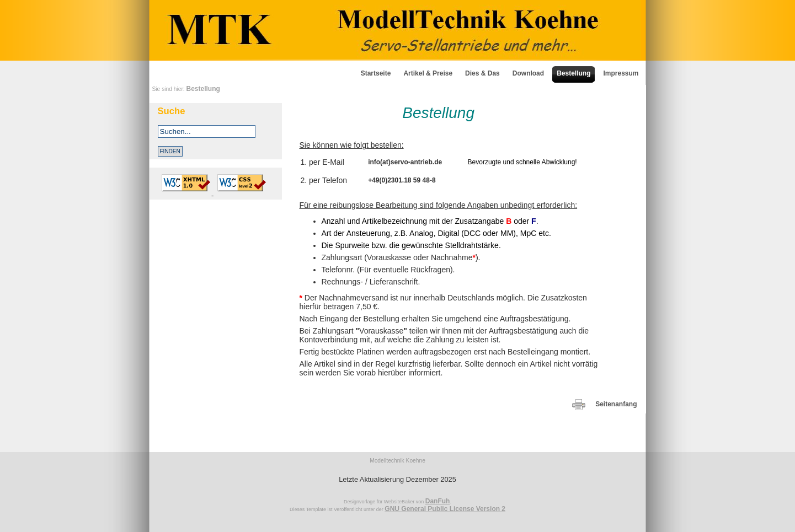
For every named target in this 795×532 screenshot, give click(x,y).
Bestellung (203, 89)
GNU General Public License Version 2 (445, 509)
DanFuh (438, 501)
